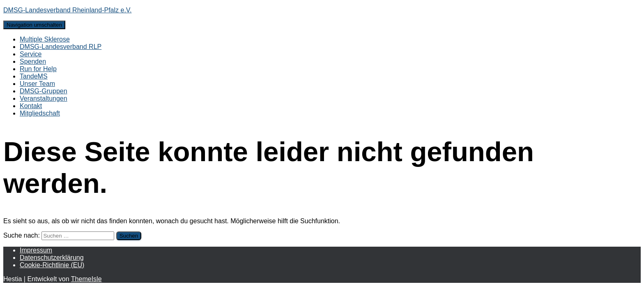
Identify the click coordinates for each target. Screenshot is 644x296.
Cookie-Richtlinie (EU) (52, 265)
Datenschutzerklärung (52, 258)
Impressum (36, 250)
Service (31, 54)
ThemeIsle (86, 279)
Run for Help (38, 69)
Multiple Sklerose (45, 39)
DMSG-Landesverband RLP (61, 47)
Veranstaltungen (44, 98)
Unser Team (37, 84)
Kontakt (31, 106)
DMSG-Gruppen (44, 91)
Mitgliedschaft (40, 113)
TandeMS (34, 76)
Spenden (33, 61)
